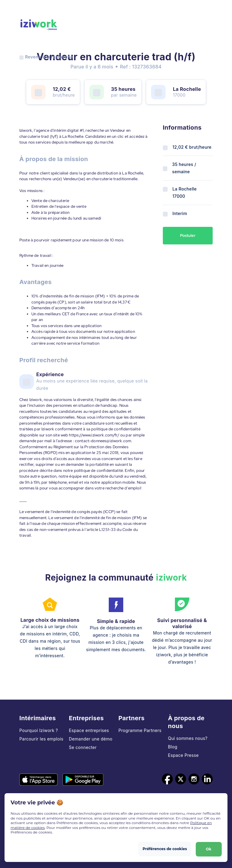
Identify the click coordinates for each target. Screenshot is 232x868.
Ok (208, 848)
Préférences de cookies (165, 848)
